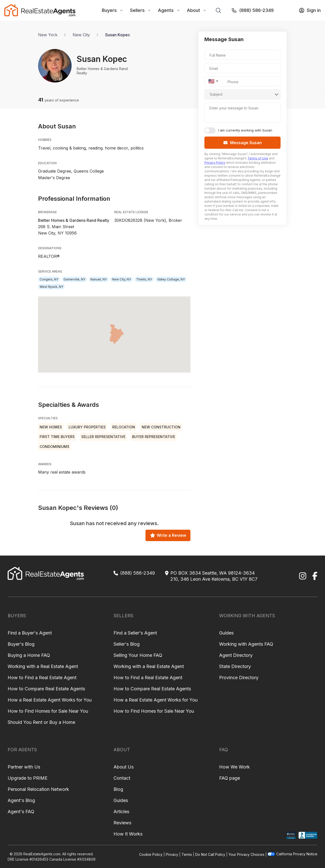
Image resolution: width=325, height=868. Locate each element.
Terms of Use (258, 158)
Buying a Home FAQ (29, 655)
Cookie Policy (151, 854)
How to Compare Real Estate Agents (46, 689)
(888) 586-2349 (252, 10)
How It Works (128, 834)
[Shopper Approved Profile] (291, 835)
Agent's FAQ (21, 812)
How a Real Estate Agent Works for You (50, 700)
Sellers (137, 10)
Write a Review (168, 535)
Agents (166, 10)
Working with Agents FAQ (246, 644)
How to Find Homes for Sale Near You (48, 711)
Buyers (109, 10)
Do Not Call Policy (210, 854)
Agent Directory (236, 655)
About (193, 10)
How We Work (234, 767)
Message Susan (243, 143)
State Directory (235, 666)
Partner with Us (24, 767)
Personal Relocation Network (38, 789)
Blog (118, 789)
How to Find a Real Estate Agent (42, 678)
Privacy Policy (215, 163)
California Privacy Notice (292, 854)
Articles (121, 812)
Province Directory (239, 678)
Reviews (122, 823)
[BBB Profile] (308, 835)
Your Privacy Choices (246, 854)
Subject (216, 94)
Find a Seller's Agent (135, 633)
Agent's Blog (21, 800)
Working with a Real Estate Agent (43, 666)
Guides (226, 633)
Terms (187, 854)
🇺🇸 (211, 81)
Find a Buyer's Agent (30, 633)
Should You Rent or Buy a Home (41, 722)
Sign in (310, 10)
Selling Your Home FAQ (138, 655)
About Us (124, 767)
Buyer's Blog (21, 644)
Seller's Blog (127, 644)
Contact (122, 778)
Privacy (172, 854)
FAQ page (230, 778)
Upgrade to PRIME (28, 778)
